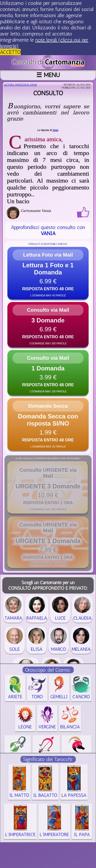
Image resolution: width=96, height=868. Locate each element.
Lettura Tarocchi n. (20, 85)
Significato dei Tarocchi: (48, 759)
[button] (48, 273)
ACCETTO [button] (10, 52)
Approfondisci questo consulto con (48, 230)
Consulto (48, 93)
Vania (55, 130)
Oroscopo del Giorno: (48, 670)
